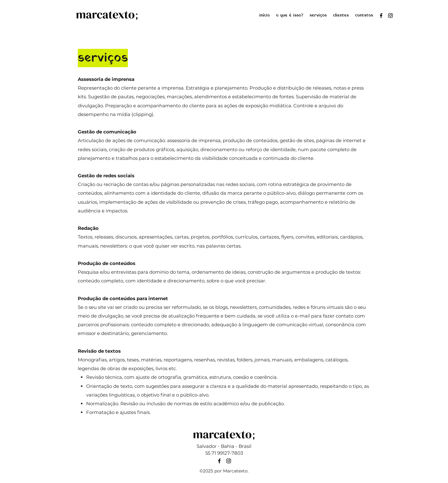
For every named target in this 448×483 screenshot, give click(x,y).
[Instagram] (390, 16)
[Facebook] (381, 16)
